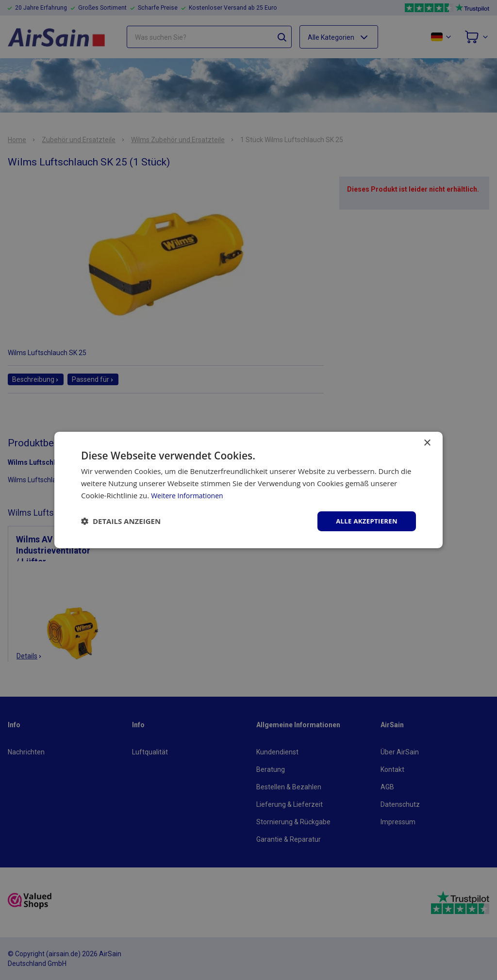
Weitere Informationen (190, 494)
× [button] (427, 442)
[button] (121, 521)
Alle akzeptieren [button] (364, 521)
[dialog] (248, 490)
